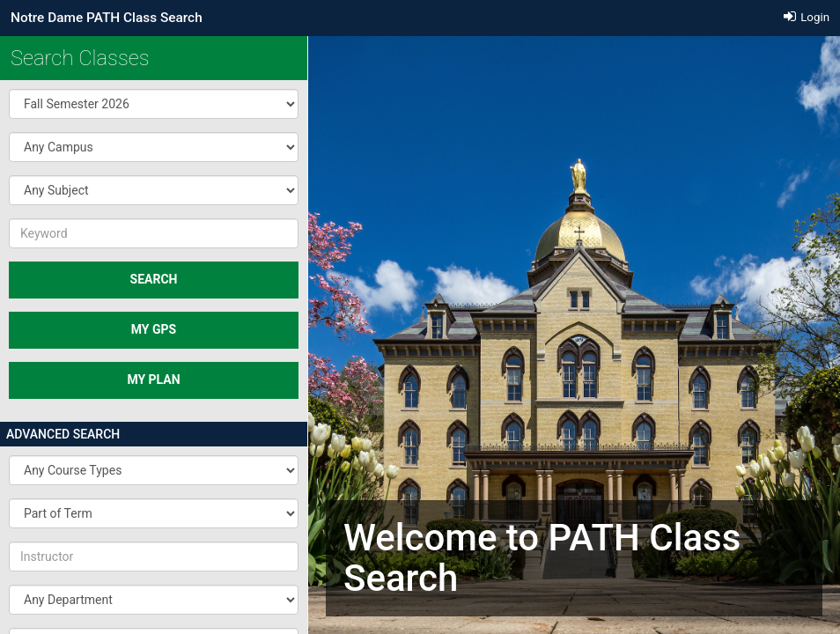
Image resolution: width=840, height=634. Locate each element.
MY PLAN (153, 380)
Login (807, 17)
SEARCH (154, 279)
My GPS (154, 329)
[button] (154, 104)
